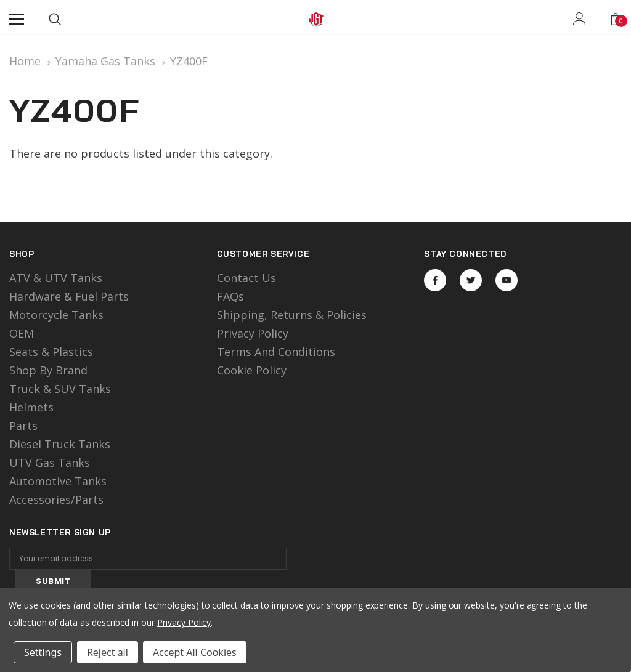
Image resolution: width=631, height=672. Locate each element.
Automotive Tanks (58, 481)
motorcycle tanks (56, 315)
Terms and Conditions (276, 352)
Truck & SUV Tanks (60, 389)
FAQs (230, 296)
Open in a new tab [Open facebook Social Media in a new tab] (435, 280)
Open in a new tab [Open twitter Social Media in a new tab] (471, 280)
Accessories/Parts (56, 500)
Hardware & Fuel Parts (69, 296)
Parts (23, 426)
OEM (22, 333)
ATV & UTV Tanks (56, 278)
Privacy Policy (253, 333)
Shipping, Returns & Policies (292, 315)
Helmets (31, 407)
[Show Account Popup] (580, 19)
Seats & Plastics (51, 352)
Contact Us (246, 278)
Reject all (108, 652)
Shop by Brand (48, 370)
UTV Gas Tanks (50, 463)
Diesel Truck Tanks (60, 444)
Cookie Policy (252, 370)
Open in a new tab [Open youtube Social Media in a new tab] (507, 280)
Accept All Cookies (195, 652)
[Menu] (17, 19)
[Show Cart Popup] (616, 19)
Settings (43, 652)
